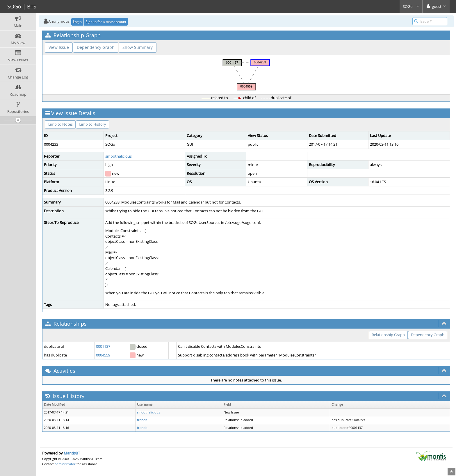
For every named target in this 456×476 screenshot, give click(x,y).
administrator (65, 464)
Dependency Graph (96, 47)
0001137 (103, 346)
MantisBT (72, 453)
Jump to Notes (60, 124)
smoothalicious (119, 156)
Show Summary (138, 47)
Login (77, 22)
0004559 (103, 355)
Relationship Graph (388, 335)
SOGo (411, 6)
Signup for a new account (106, 22)
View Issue (59, 47)
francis (142, 420)
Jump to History (92, 124)
